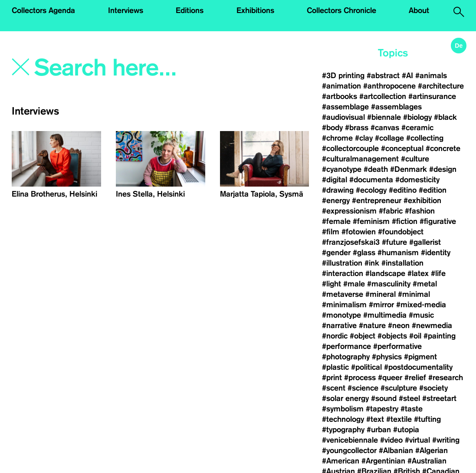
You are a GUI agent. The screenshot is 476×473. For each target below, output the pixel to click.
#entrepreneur (377, 200)
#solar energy (345, 398)
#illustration (342, 263)
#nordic (335, 336)
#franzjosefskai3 (351, 242)
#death (376, 169)
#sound (384, 398)
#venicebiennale (350, 440)
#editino (403, 190)
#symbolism (343, 409)
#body (332, 128)
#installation (402, 263)
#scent (334, 388)
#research (446, 378)
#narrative (339, 325)
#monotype (341, 315)
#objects (392, 336)
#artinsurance (432, 96)
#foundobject (401, 232)
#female (336, 221)
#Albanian (396, 450)
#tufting (427, 419)
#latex (418, 273)
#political (366, 367)
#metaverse (343, 294)
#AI (407, 76)
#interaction (343, 273)
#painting (440, 336)
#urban (379, 430)
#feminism (371, 221)
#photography (346, 357)
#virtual (417, 440)
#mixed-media (421, 305)
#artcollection (383, 96)
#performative (397, 346)
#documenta (371, 180)
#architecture (441, 86)
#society (433, 388)
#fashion (420, 211)
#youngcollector (349, 450)
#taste (412, 409)
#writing (446, 440)
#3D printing (343, 76)
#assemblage (345, 107)
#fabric (391, 211)
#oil (415, 336)
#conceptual (402, 148)
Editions (190, 10)
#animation (341, 86)
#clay (364, 138)
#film (331, 232)
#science (363, 388)
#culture (415, 159)
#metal (425, 284)
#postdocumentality (418, 367)
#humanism (398, 253)
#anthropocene (389, 86)
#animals (431, 76)
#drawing (338, 190)
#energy (336, 200)
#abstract (383, 76)
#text (375, 419)
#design (443, 169)
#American (341, 461)
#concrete (443, 148)
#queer (390, 378)
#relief (415, 378)
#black (445, 117)
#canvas (385, 128)
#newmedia (432, 325)
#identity (436, 253)
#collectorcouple (350, 148)
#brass (357, 128)
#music (421, 315)
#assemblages (396, 107)
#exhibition (422, 200)
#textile (399, 419)
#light (332, 284)
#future (394, 242)
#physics (387, 357)
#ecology (371, 190)
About (419, 10)
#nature (372, 325)
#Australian (427, 461)
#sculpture (399, 388)
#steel (409, 398)
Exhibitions (255, 10)
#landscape (385, 273)
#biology (417, 117)
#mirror (381, 305)
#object (363, 336)
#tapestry (382, 409)
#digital (335, 180)
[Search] (123, 68)
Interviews (126, 10)
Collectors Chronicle (341, 10)
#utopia (406, 430)
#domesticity (417, 180)
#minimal (414, 294)
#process (360, 378)
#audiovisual (343, 117)
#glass (364, 253)
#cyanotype (342, 169)
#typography (343, 430)
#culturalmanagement (360, 159)
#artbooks (340, 96)
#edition (433, 190)
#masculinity (389, 284)
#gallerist (425, 242)
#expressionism (349, 211)
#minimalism (344, 305)
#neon (399, 325)
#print (332, 378)
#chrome (337, 138)
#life (438, 273)
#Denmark (409, 169)
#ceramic (417, 128)
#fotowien (359, 232)
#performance (346, 346)
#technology (343, 419)
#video (391, 440)
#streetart (439, 398)
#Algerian (432, 450)
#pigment (420, 357)
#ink (372, 263)
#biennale (384, 117)
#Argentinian (383, 461)
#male (354, 284)
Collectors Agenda (43, 10)
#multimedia (385, 315)
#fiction (405, 221)
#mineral (381, 294)
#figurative (438, 221)
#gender (336, 253)
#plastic (335, 367)
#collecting (425, 138)
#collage (389, 138)
